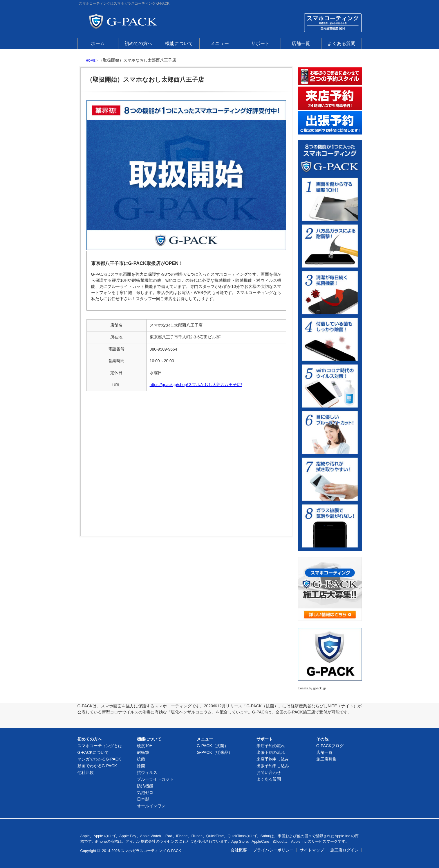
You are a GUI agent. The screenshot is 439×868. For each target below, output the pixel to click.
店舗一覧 (301, 43)
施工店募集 (326, 759)
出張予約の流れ (271, 752)
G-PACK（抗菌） (213, 746)
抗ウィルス (147, 772)
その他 (322, 739)
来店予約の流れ (271, 746)
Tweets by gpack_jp (312, 688)
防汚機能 (145, 786)
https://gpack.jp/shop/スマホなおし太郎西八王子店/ (196, 385)
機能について (179, 43)
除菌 (141, 766)
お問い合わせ (269, 772)
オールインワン (151, 806)
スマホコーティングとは (100, 746)
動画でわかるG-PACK (97, 766)
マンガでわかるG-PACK (99, 759)
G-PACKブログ (330, 746)
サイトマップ (312, 850)
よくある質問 (342, 43)
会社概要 (239, 850)
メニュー (220, 43)
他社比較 (86, 772)
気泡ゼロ (145, 792)
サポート (260, 43)
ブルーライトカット (155, 779)
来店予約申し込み (273, 759)
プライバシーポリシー (273, 850)
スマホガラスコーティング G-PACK (151, 851)
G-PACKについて (93, 752)
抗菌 (141, 759)
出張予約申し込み (273, 766)
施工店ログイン (344, 850)
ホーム (98, 43)
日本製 (143, 799)
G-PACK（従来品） (215, 752)
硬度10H (145, 746)
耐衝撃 (143, 752)
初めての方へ (138, 43)
